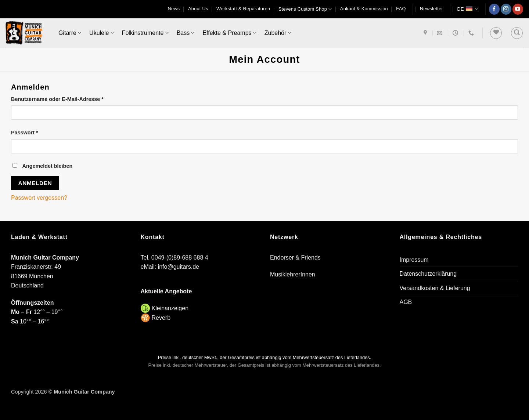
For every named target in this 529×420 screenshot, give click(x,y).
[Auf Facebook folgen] (494, 9)
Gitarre (70, 33)
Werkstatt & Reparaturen (243, 9)
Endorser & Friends (295, 258)
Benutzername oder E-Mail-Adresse (72, 99)
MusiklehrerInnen (293, 274)
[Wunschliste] (496, 33)
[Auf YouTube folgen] (518, 9)
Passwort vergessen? (39, 198)
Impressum (414, 260)
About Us (198, 9)
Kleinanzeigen (170, 308)
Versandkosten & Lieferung (435, 288)
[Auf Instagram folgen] (506, 9)
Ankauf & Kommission (364, 9)
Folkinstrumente (145, 33)
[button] (431, 9)
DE (468, 9)
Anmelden (35, 183)
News (174, 9)
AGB (406, 302)
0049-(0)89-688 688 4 (180, 258)
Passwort (39, 132)
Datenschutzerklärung (428, 274)
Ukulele (102, 33)
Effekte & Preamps (229, 33)
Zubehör (278, 33)
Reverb (161, 318)
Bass (186, 33)
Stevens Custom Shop (305, 9)
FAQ (401, 9)
